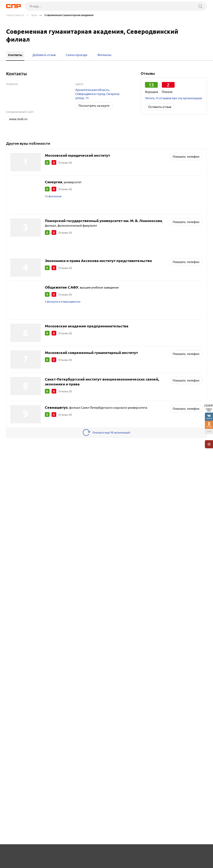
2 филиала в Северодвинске (65, 298)
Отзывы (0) (66, 159)
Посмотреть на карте (94, 106)
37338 (209, 426)
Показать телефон (186, 153)
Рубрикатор (12, 853)
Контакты (95, 853)
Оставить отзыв (160, 107)
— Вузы (32, 15)
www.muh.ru (15, 117)
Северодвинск (15, 15)
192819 (209, 418)
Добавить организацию (190, 853)
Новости (37, 853)
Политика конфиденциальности (59, 865)
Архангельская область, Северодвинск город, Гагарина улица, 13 (97, 94)
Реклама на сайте (66, 853)
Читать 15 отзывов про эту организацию (174, 98)
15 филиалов (54, 193)
